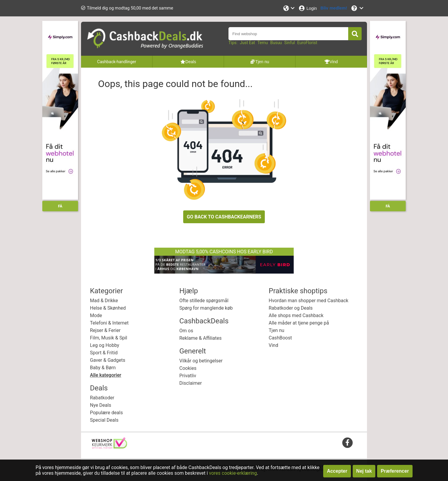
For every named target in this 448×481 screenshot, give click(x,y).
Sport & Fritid (104, 353)
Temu (263, 43)
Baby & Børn (103, 368)
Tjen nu (276, 330)
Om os (186, 331)
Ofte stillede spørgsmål (204, 301)
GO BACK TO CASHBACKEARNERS (224, 217)
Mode (96, 315)
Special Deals (104, 420)
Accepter (337, 471)
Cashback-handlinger (117, 62)
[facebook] (347, 442)
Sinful (289, 43)
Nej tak (364, 471)
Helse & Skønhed (108, 308)
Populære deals (106, 413)
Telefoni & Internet (109, 323)
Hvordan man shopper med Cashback (308, 301)
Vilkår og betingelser (201, 361)
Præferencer (395, 471)
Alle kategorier (106, 375)
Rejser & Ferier (105, 330)
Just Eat (247, 43)
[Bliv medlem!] (334, 8)
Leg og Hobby (105, 345)
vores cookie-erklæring (233, 473)
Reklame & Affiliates (200, 338)
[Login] (308, 8)
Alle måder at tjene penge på (299, 323)
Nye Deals (101, 405)
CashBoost (280, 338)
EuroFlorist (307, 43)
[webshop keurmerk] (109, 447)
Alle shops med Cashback (296, 315)
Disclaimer (190, 383)
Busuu (276, 43)
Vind (273, 345)
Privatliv (188, 376)
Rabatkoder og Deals (291, 308)
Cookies (188, 368)
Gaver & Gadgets (108, 360)
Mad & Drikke (104, 301)
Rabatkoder (102, 398)
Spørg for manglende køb (206, 308)
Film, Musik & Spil (109, 338)
